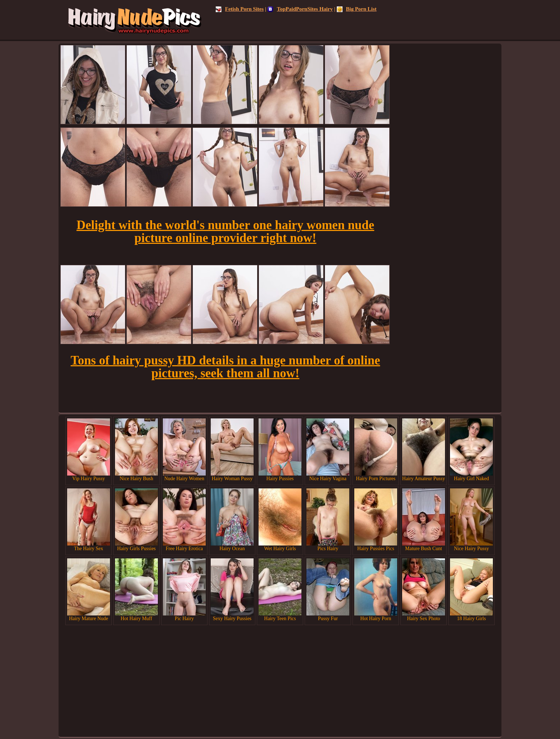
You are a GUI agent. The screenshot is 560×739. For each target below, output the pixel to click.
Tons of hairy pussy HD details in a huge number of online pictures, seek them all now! (225, 367)
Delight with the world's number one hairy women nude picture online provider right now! (225, 232)
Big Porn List (357, 9)
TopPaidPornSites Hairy (300, 9)
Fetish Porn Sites (240, 9)
